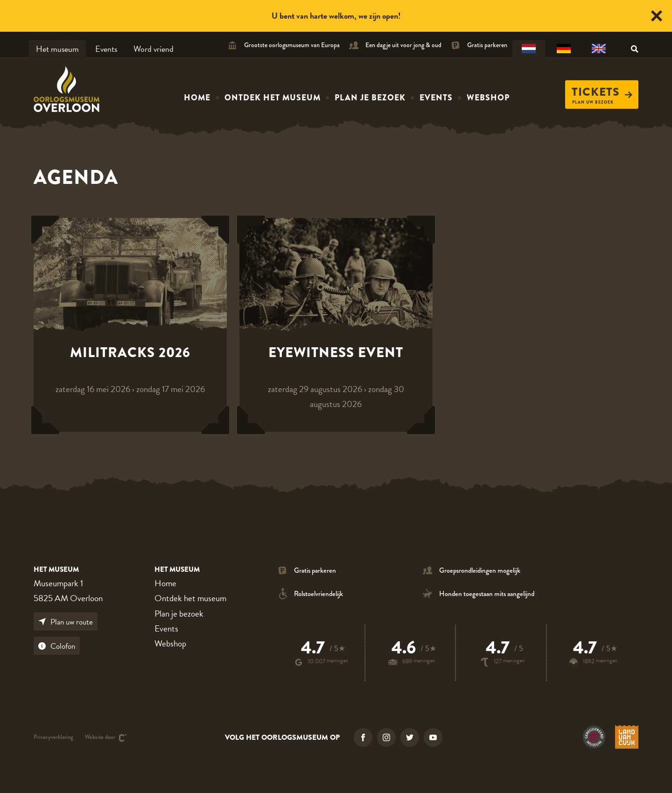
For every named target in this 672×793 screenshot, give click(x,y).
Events (106, 49)
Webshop (488, 98)
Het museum (57, 49)
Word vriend (154, 49)
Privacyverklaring (53, 738)
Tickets (602, 92)
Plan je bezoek (370, 98)
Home (197, 98)
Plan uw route (66, 622)
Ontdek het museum (273, 98)
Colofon (57, 646)
